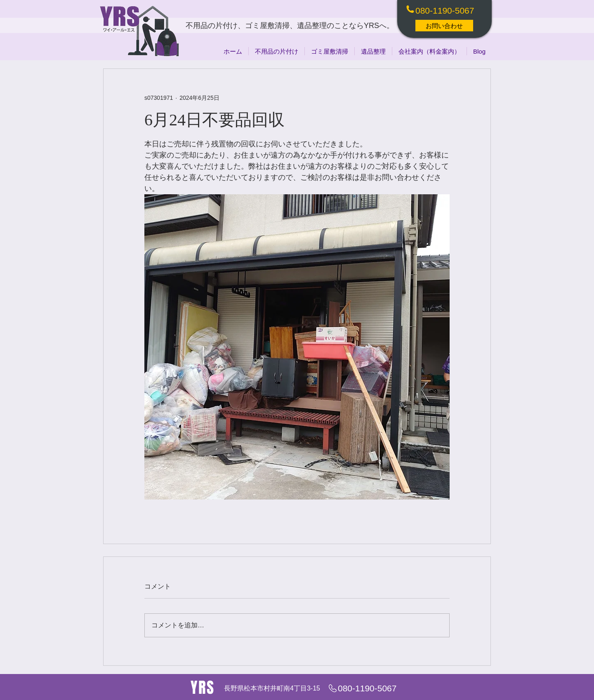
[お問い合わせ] (444, 26)
